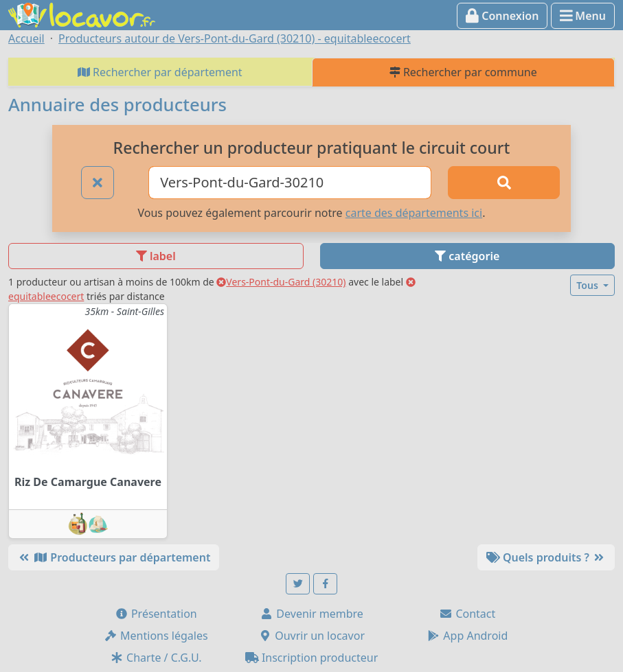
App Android (467, 636)
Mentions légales (156, 636)
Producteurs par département (114, 557)
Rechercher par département (160, 72)
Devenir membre (311, 614)
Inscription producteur (312, 658)
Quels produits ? (546, 557)
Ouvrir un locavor (311, 636)
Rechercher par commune (463, 72)
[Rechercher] (504, 183)
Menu (583, 16)
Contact (467, 614)
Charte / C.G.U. (156, 658)
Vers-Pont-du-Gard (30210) (281, 282)
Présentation (156, 614)
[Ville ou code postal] (290, 183)
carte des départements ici (414, 213)
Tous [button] (588, 285)
